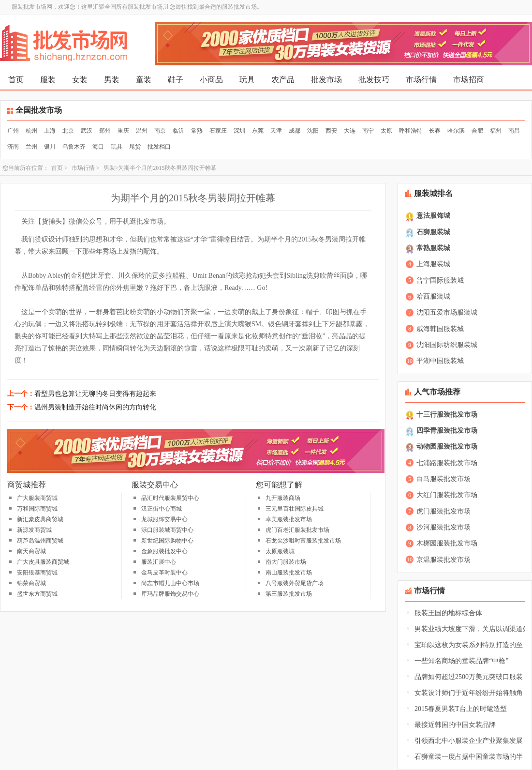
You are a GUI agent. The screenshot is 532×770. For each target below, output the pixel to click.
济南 (13, 147)
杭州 (31, 131)
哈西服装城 (433, 296)
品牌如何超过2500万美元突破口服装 (469, 677)
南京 (160, 131)
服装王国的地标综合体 (448, 613)
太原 (386, 131)
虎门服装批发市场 (443, 511)
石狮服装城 (433, 232)
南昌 (514, 131)
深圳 (239, 131)
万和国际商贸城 (37, 509)
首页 (16, 80)
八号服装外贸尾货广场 (295, 583)
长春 (435, 131)
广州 (13, 131)
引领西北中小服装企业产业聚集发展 (469, 741)
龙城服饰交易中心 (164, 519)
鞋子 (176, 80)
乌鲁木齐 (74, 147)
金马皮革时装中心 (164, 573)
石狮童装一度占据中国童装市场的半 (469, 757)
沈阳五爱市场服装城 (447, 312)
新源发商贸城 (34, 530)
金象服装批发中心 (164, 551)
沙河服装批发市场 (443, 527)
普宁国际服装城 (440, 280)
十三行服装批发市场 (447, 415)
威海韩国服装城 (440, 329)
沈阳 (313, 131)
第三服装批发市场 (289, 594)
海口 (98, 147)
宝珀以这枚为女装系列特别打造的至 (469, 645)
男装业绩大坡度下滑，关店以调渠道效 (472, 629)
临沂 (178, 131)
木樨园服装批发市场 (447, 543)
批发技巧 (374, 80)
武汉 (87, 131)
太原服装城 (280, 551)
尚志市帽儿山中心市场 (170, 583)
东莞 (258, 131)
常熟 (197, 131)
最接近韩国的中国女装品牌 (455, 725)
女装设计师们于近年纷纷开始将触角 (469, 693)
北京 (68, 131)
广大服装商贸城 (37, 498)
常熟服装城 (433, 248)
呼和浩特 (411, 131)
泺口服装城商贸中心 (167, 530)
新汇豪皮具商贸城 (40, 519)
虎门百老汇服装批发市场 (297, 530)
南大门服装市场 (286, 562)
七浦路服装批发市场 (447, 463)
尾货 (135, 147)
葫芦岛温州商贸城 (40, 541)
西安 (331, 131)
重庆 (123, 131)
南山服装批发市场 (289, 573)
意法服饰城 (433, 216)
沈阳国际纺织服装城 (447, 345)
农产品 (283, 80)
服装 (48, 80)
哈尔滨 (456, 131)
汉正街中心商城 (162, 509)
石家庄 (218, 131)
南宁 (368, 131)
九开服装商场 (283, 498)
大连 (350, 131)
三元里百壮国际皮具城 (295, 509)
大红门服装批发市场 (447, 495)
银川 (50, 147)
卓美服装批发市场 (289, 519)
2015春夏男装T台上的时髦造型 (461, 709)
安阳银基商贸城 (37, 573)
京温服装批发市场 (443, 560)
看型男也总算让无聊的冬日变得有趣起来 (95, 394)
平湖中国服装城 (440, 361)
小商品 (211, 80)
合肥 (477, 131)
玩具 (247, 80)
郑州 (105, 131)
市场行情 (421, 80)
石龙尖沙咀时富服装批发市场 (303, 541)
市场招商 (469, 80)
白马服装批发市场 (443, 479)
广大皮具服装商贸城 (43, 562)
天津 (276, 131)
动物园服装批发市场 (447, 446)
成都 (295, 131)
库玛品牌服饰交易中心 (170, 594)
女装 (80, 80)
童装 (144, 80)
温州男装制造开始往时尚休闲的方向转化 (95, 407)
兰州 (31, 147)
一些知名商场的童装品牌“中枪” (461, 661)
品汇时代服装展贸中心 (170, 498)
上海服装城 (433, 264)
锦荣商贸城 (31, 583)
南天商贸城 (31, 551)
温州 (142, 131)
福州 (496, 131)
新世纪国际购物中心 (167, 541)
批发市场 (326, 80)
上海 (50, 131)
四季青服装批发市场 (447, 430)
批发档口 (159, 147)
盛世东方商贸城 (37, 594)
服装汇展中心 (159, 562)
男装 (112, 80)
